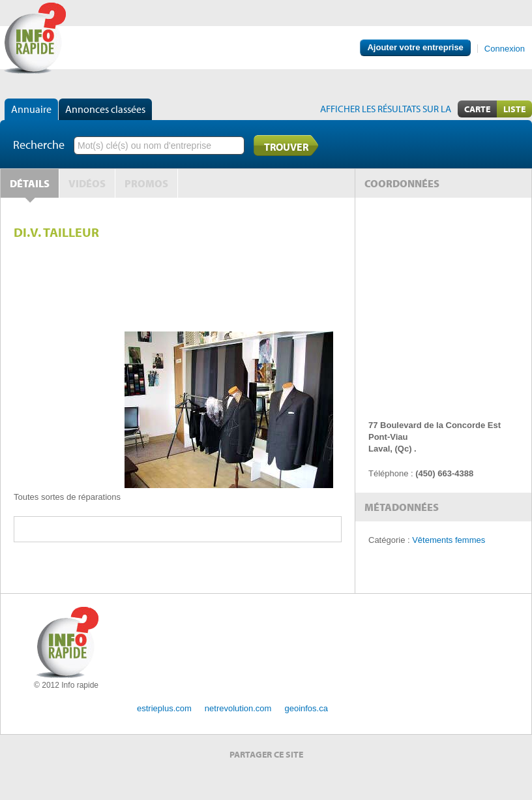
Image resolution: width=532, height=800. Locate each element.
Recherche (39, 145)
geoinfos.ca (306, 708)
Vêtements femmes (449, 540)
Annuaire (31, 109)
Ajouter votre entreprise (415, 47)
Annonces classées (105, 109)
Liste (514, 109)
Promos (146, 183)
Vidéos (87, 183)
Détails (30, 183)
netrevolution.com (238, 708)
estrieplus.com (164, 708)
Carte (477, 109)
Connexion (505, 49)
